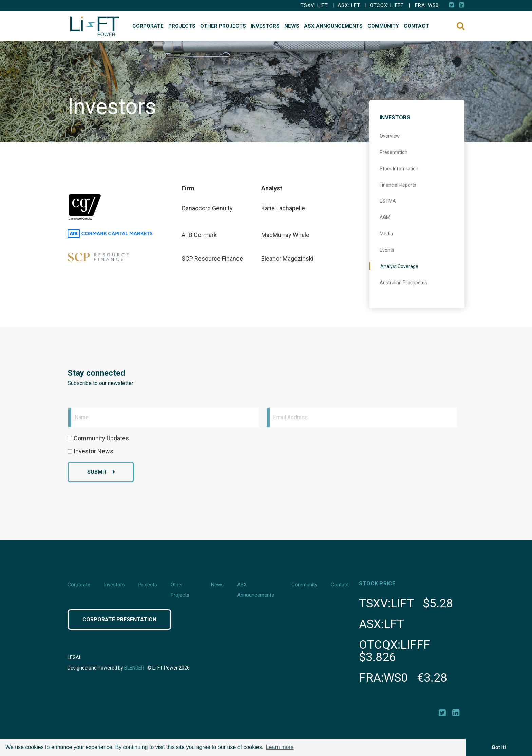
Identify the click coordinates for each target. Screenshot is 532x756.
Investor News (93, 451)
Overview (390, 136)
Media (386, 234)
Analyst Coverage (399, 266)
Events (387, 250)
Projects (182, 26)
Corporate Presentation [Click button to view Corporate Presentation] (119, 619)
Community (383, 26)
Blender (134, 668)
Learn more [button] (280, 747)
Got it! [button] (499, 747)
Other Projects (223, 26)
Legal (74, 657)
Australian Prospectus (403, 283)
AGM (385, 217)
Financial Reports (398, 185)
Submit (97, 472)
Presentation (394, 152)
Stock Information (399, 169)
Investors (265, 26)
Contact (416, 26)
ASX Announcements (333, 26)
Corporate (148, 26)
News (292, 26)
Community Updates (101, 438)
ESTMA (388, 201)
